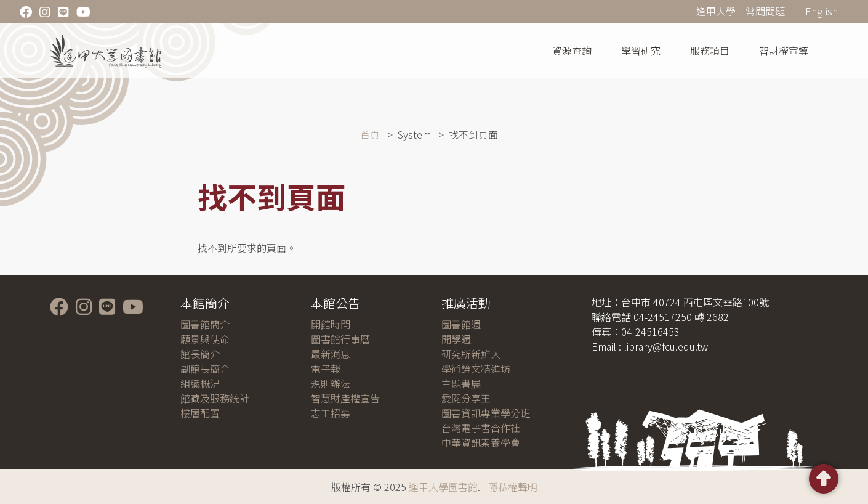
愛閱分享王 (466, 398)
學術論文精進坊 (476, 368)
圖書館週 (461, 324)
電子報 (326, 368)
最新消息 (331, 354)
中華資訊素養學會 (481, 442)
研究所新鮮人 (471, 354)
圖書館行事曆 (340, 339)
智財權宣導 (784, 51)
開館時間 (331, 324)
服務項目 (710, 51)
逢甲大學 (716, 11)
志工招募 (331, 413)
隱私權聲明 (513, 487)
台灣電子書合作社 (481, 428)
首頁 (370, 134)
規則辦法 (331, 383)
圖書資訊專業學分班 (486, 413)
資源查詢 (572, 51)
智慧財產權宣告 (345, 398)
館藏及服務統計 (215, 398)
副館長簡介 (205, 368)
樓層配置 (200, 413)
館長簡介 (200, 354)
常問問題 (765, 11)
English (822, 11)
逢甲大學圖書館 (443, 487)
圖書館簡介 (205, 324)
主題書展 (461, 383)
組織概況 (200, 383)
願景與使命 (205, 339)
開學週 (456, 339)
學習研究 (641, 51)
